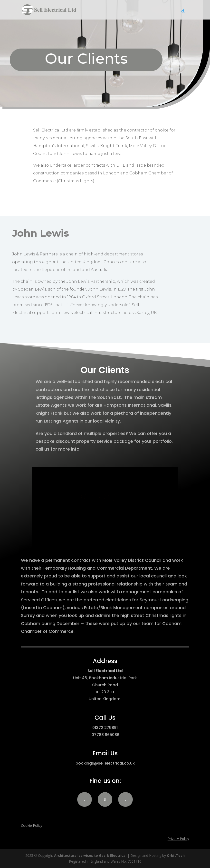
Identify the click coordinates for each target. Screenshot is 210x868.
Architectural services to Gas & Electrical (90, 855)
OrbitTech (176, 855)
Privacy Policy (178, 839)
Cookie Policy (32, 825)
